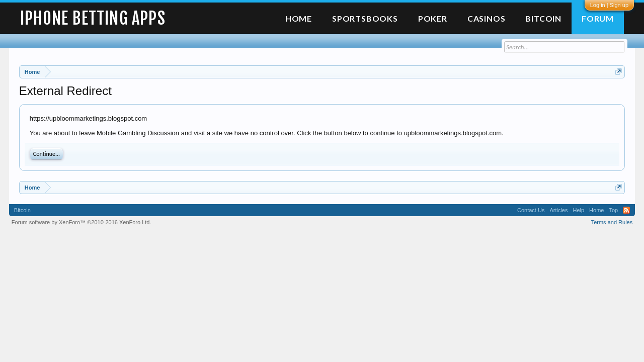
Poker (433, 18)
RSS (626, 210)
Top (613, 210)
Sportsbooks (365, 18)
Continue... (47, 154)
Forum (598, 18)
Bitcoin (543, 18)
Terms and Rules (612, 222)
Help (578, 210)
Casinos (487, 18)
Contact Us (531, 210)
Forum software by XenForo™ (82, 222)
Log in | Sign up (609, 5)
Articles (558, 210)
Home (299, 18)
